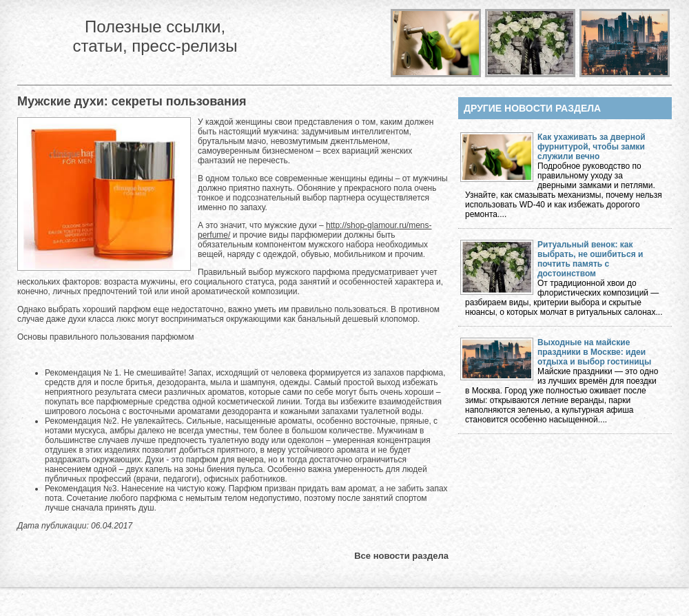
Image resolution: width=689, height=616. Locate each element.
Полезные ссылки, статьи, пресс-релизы (155, 36)
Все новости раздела (401, 556)
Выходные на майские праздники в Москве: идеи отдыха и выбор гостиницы (594, 352)
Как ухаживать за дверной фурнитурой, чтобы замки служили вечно (592, 147)
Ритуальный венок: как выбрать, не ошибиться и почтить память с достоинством (590, 259)
